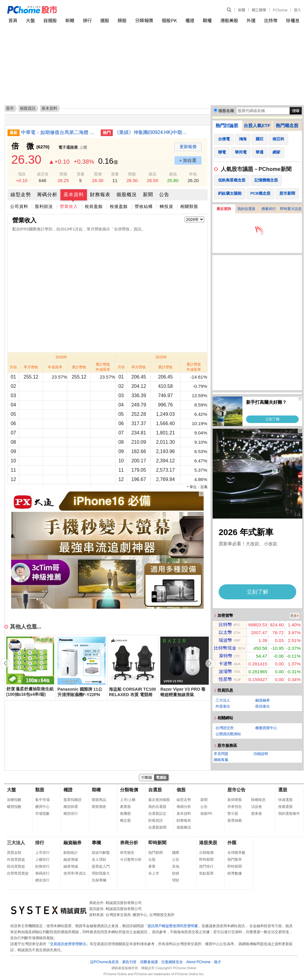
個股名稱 (226, 111)
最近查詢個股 (159, 800)
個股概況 (127, 195)
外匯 (251, 20)
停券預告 (235, 807)
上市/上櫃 (128, 800)
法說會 (257, 807)
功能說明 (261, 754)
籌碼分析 (47, 195)
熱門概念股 (287, 125)
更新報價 (188, 147)
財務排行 (42, 866)
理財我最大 (101, 873)
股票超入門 (101, 866)
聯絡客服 (221, 760)
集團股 (125, 814)
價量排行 (269, 209)
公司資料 (19, 206)
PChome (280, 10)
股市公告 (236, 790)
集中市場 (42, 800)
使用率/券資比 (75, 873)
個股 (181, 790)
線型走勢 (21, 195)
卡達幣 (225, 663)
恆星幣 (225, 679)
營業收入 (69, 206)
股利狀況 (44, 206)
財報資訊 (156, 820)
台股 (152, 860)
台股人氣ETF (257, 125)
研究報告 (127, 853)
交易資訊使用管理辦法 (68, 944)
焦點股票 (206, 873)
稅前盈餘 (94, 206)
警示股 (233, 814)
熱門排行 (206, 866)
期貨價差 (99, 807)
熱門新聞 (156, 853)
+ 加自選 (188, 160)
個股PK (169, 20)
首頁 (13, 20)
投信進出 (263, 706)
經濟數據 (235, 873)
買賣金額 (14, 853)
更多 (294, 616)
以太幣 (225, 632)
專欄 (96, 843)
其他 (176, 866)
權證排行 (71, 814)
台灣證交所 (225, 728)
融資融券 (263, 700)
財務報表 (100, 195)
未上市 (154, 873)
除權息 (293, 20)
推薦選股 (285, 807)
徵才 (217, 962)
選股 (105, 20)
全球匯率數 (236, 853)
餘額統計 (71, 853)
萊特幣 (226, 656)
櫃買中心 (42, 807)
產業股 (125, 807)
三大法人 (223, 700)
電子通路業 (68, 147)
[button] (210, 663)
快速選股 (285, 800)
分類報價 (144, 20)
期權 (207, 20)
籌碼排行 (42, 873)
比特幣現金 (225, 648)
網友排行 (42, 880)
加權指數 (14, 800)
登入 (297, 10)
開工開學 (259, 10)
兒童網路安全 (172, 962)
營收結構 (144, 206)
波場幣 (225, 671)
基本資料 (74, 195)
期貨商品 (99, 800)
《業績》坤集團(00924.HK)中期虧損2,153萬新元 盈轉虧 (152, 132)
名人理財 (99, 860)
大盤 (30, 20)
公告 (164, 195)
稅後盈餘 (119, 206)
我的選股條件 (289, 814)
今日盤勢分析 (131, 860)
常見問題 (221, 754)
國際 (176, 853)
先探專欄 (99, 880)
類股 (122, 20)
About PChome (198, 962)
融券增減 (71, 866)
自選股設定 (157, 814)
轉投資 (166, 206)
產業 (152, 866)
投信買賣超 (16, 866)
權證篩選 (71, 807)
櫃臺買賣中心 (266, 728)
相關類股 (189, 206)
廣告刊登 (129, 962)
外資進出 (223, 706)
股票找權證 (72, 800)
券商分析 (129, 843)
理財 (176, 880)
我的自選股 (246, 209)
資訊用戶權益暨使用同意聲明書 (173, 926)
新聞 (242, 10)
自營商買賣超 (18, 873)
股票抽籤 (235, 820)
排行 (87, 20)
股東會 (257, 814)
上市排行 (42, 853)
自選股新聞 (157, 827)
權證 (190, 20)
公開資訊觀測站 (228, 734)
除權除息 (258, 800)
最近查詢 (224, 209)
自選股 (50, 20)
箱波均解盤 (101, 853)
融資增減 (71, 860)
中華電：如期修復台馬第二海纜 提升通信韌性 (59, 132)
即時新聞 (157, 843)
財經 (176, 873)
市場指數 (42, 814)
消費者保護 (149, 962)
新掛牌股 (235, 800)
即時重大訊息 (291, 209)
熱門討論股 (227, 125)
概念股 (125, 820)
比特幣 (271, 20)
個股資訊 (28, 108)
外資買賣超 (16, 860)
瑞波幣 (225, 640)
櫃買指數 (14, 807)
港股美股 (229, 20)
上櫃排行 (42, 860)
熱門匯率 (235, 860)
